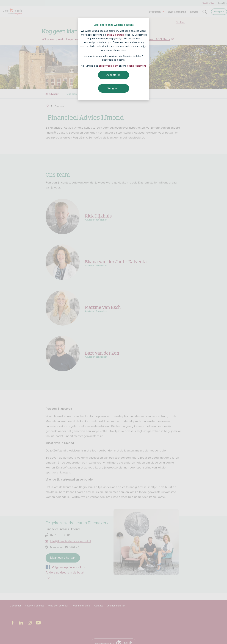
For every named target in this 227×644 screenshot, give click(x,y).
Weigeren (113, 88)
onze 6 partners (116, 35)
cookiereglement (136, 66)
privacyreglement (108, 66)
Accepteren (113, 75)
